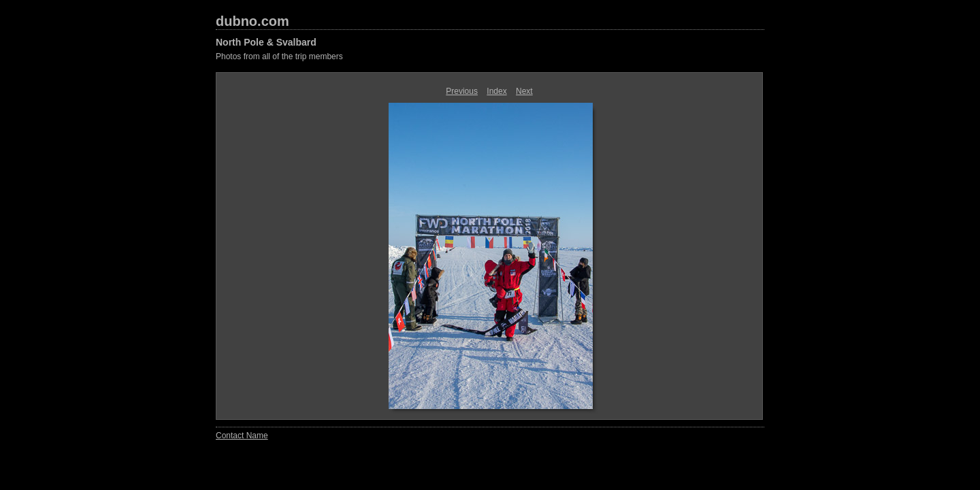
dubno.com (252, 21)
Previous (462, 91)
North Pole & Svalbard (266, 42)
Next (524, 91)
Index (496, 91)
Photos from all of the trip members (279, 56)
